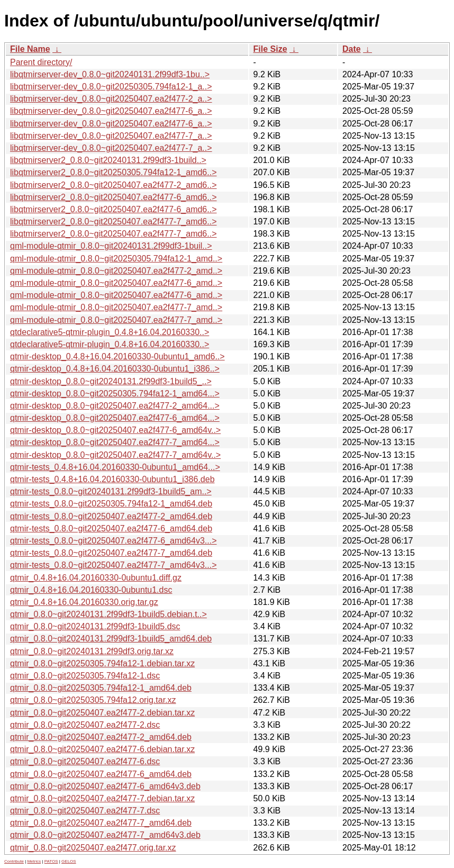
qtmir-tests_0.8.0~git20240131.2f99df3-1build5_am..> (111, 491)
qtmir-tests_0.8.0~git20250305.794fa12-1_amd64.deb (111, 504)
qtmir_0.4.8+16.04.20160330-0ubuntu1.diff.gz (96, 578)
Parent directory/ (41, 62)
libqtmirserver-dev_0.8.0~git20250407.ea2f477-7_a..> (111, 136)
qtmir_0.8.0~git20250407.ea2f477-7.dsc (85, 811)
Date (352, 49)
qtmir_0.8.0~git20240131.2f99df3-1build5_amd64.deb (111, 639)
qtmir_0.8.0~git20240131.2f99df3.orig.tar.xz (92, 651)
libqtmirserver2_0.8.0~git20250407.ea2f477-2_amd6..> (113, 185)
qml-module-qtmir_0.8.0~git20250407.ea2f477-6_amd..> (116, 283)
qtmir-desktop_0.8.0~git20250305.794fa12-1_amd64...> (115, 394)
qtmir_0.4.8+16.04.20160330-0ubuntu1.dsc (91, 590)
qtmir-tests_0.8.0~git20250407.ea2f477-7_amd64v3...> (113, 565)
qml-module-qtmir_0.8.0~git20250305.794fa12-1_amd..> (116, 259)
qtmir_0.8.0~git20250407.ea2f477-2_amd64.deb (101, 737)
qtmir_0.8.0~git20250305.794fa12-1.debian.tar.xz (102, 663)
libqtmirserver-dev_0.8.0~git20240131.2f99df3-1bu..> (110, 74)
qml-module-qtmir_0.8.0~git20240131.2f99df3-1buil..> (111, 246)
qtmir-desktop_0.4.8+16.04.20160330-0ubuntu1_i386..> (115, 369)
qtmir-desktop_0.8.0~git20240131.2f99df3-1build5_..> (111, 381)
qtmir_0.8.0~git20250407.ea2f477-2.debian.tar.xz (102, 713)
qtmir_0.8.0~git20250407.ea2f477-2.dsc (85, 725)
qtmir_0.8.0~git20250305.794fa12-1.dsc (85, 676)
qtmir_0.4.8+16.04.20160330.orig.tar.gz (84, 602)
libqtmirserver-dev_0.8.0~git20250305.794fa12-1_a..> (111, 87)
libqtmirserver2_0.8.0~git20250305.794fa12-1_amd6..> (113, 172)
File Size (270, 49)
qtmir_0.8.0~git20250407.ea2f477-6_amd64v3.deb (105, 786)
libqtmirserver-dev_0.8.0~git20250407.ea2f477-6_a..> (111, 111)
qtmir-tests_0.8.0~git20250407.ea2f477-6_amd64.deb (111, 528)
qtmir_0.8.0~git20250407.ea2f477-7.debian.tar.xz (102, 798)
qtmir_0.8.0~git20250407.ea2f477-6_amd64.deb (101, 774)
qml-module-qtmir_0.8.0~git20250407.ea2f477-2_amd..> (116, 271)
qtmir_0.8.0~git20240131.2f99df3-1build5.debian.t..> (108, 614)
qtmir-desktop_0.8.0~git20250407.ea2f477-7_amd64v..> (115, 455)
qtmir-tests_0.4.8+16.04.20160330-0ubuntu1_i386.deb (112, 479)
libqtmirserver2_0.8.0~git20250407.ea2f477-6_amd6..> (113, 197)
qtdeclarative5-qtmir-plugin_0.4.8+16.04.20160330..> (110, 332)
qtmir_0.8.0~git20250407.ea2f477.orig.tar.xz (93, 848)
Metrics (34, 861)
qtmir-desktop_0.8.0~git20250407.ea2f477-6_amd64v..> (115, 430)
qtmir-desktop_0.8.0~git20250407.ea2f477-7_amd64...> (115, 442)
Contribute (14, 861)
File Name (30, 49)
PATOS (51, 861)
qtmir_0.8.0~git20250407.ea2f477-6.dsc (85, 761)
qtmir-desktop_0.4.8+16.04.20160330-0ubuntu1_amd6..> (117, 356)
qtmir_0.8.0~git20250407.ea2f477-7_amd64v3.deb (105, 835)
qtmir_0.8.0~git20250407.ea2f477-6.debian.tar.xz (102, 749)
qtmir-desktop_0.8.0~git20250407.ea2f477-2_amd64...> (115, 406)
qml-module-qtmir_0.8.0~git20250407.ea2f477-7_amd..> (116, 307)
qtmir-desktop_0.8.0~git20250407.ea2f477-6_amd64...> (115, 418)
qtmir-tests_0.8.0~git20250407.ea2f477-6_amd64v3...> (113, 541)
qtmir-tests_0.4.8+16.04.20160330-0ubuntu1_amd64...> (115, 467)
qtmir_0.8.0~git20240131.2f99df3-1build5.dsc (95, 626)
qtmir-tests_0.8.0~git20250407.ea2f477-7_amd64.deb (111, 553)
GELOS (69, 861)
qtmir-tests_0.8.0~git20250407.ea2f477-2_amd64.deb (111, 516)
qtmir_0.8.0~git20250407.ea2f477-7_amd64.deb (101, 823)
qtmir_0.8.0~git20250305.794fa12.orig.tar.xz (93, 700)
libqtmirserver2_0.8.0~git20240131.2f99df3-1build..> (108, 160)
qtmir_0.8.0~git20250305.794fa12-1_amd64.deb (101, 688)
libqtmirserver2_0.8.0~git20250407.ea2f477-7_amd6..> (113, 221)
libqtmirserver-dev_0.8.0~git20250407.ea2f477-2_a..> (111, 99)
